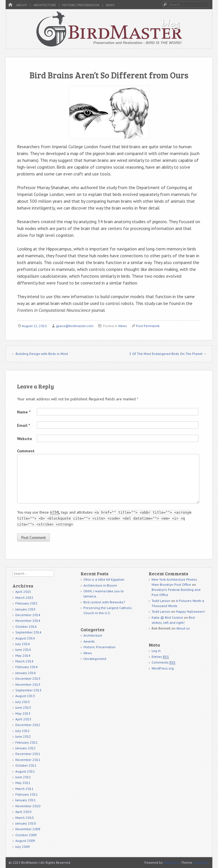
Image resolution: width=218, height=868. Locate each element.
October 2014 (26, 627)
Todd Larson (161, 601)
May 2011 (23, 783)
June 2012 (23, 736)
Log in (156, 651)
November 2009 (28, 829)
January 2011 (26, 800)
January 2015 (26, 609)
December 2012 (28, 725)
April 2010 (23, 812)
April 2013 (23, 719)
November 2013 (28, 684)
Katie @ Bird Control (167, 617)
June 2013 (23, 707)
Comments (163, 662)
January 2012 (26, 748)
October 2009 (26, 835)
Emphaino (201, 862)
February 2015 (27, 603)
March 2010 (24, 818)
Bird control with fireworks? (104, 602)
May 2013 (23, 713)
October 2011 (26, 765)
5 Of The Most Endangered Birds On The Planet (168, 354)
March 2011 (24, 789)
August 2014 (25, 638)
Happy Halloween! (190, 611)
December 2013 (28, 678)
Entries (160, 657)
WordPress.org (163, 668)
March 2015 (24, 598)
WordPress (172, 862)
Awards (89, 641)
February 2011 (27, 794)
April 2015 (23, 592)
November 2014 (28, 621)
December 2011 (28, 754)
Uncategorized (95, 659)
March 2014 (24, 661)
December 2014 (28, 615)
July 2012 (23, 731)
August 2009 (25, 841)
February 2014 (27, 667)
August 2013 (25, 696)
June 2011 (23, 777)
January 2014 (26, 673)
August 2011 (25, 771)
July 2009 (23, 847)
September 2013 (28, 690)
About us (183, 628)
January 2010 (26, 823)
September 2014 (28, 632)
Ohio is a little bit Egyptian (104, 579)
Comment (26, 451)
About (22, 5)
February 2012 (27, 742)
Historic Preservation (81, 5)
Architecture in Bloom (100, 585)
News (110, 5)
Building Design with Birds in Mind (40, 354)
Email (23, 425)
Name (24, 412)
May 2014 (23, 655)
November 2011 (28, 760)
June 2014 (23, 650)
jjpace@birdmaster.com (75, 326)
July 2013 (23, 702)
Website (25, 439)
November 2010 (28, 806)
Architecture (45, 5)
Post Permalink (148, 326)
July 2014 (23, 644)
